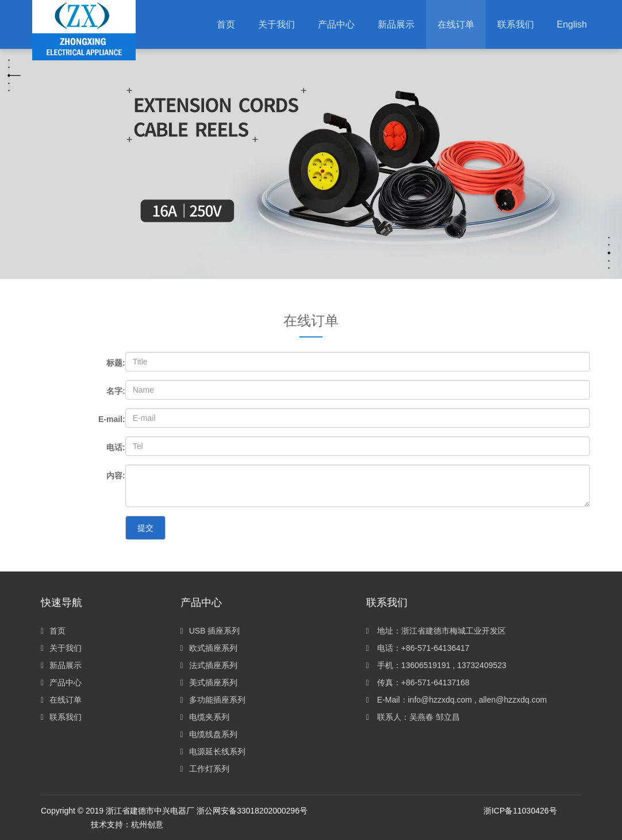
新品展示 (61, 665)
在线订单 (61, 700)
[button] (336, 24)
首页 (226, 24)
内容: (116, 475)
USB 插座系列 (210, 631)
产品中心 (61, 682)
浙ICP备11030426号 (520, 811)
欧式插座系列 (209, 648)
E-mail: (112, 419)
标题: (116, 363)
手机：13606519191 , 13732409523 (436, 665)
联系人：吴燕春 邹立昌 (413, 717)
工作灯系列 (205, 769)
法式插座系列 (209, 665)
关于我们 (61, 648)
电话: (116, 447)
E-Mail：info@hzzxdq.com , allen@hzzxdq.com (456, 700)
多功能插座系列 (213, 700)
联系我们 (61, 717)
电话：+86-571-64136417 (418, 648)
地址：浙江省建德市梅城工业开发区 (436, 631)
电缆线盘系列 (209, 734)
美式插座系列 (209, 682)
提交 (145, 528)
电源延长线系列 (213, 751)
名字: (116, 391)
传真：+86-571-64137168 (418, 682)
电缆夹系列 (205, 717)
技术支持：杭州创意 (127, 824)
